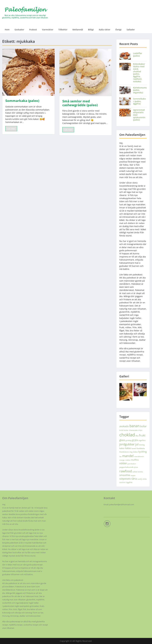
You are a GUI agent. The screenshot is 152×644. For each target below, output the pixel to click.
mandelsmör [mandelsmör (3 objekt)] (139, 456)
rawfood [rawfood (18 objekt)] (126, 471)
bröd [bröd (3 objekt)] (121, 430)
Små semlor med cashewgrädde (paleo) (80, 103)
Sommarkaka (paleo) (22, 101)
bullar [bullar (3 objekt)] (126, 430)
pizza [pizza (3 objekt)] (136, 467)
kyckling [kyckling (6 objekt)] (142, 452)
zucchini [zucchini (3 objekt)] (122, 482)
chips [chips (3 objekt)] (140, 430)
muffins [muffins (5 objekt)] (135, 460)
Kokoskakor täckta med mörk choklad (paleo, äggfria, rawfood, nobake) (139, 73)
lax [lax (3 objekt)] (120, 456)
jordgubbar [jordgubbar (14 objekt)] (127, 444)
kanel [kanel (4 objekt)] (134, 448)
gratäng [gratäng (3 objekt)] (129, 440)
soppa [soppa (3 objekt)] (133, 475)
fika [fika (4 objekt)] (137, 436)
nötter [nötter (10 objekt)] (123, 463)
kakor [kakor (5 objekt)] (122, 448)
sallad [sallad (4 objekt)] (135, 472)
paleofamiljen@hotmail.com (122, 504)
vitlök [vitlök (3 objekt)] (145, 479)
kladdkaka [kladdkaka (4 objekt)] (141, 448)
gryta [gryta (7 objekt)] (135, 440)
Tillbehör (63, 30)
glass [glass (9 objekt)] (122, 440)
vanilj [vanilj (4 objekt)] (140, 479)
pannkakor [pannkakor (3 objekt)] (132, 464)
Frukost (33, 30)
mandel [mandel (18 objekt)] (128, 456)
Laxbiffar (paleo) (138, 55)
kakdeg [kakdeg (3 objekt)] (142, 445)
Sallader (131, 30)
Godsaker (19, 30)
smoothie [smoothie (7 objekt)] (125, 475)
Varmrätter (48, 30)
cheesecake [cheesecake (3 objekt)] (133, 430)
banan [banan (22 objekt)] (134, 426)
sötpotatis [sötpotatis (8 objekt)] (125, 479)
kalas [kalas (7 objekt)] (128, 448)
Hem (7, 30)
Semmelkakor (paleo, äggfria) (139, 101)
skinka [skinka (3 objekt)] (140, 472)
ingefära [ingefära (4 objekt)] (142, 440)
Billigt (91, 30)
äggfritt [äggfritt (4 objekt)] (129, 482)
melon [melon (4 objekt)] (128, 460)
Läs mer (11, 129)
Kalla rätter (105, 30)
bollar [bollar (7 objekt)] (143, 426)
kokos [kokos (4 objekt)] (135, 452)
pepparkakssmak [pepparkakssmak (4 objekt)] (126, 467)
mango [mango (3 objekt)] (122, 460)
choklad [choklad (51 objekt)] (127, 435)
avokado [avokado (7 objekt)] (124, 426)
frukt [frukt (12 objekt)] (142, 435)
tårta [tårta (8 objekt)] (134, 479)
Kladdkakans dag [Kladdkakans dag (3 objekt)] (126, 452)
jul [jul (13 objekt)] (137, 444)
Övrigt (118, 30)
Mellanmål (78, 30)
